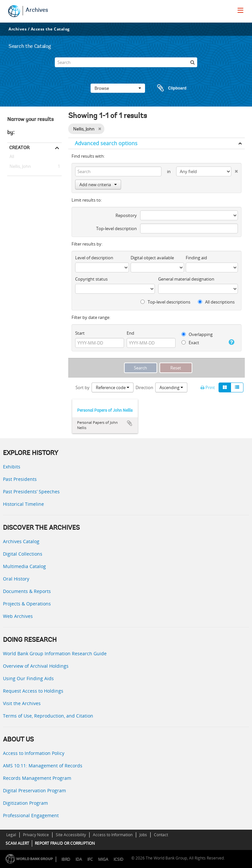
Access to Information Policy (34, 753)
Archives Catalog (21, 541)
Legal (11, 835)
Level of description (94, 258)
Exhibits (12, 467)
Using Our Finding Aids (28, 678)
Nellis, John (19, 167)
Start (80, 333)
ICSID (118, 859)
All (12, 158)
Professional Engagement (31, 815)
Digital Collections (23, 554)
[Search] (126, 62)
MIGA (103, 859)
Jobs (143, 835)
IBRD (66, 859)
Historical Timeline (23, 504)
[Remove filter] (100, 129)
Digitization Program (25, 803)
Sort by (83, 387)
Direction (144, 387)
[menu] (241, 10)
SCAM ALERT (17, 843)
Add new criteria (98, 185)
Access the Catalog (50, 29)
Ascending (171, 387)
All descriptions (216, 302)
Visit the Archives (22, 703)
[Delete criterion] (235, 170)
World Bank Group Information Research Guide (55, 653)
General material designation (186, 279)
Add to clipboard (130, 423)
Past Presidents (20, 479)
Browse (118, 88)
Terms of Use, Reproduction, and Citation (48, 716)
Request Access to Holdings (33, 691)
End (130, 333)
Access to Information (113, 835)
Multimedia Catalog (24, 566)
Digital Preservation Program (34, 790)
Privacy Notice (36, 835)
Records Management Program (37, 778)
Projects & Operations (27, 604)
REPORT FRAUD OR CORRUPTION (65, 843)
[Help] (231, 342)
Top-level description (116, 228)
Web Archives (18, 616)
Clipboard (169, 88)
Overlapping (197, 334)
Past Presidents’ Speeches (31, 492)
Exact (190, 343)
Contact (161, 835)
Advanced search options (106, 143)
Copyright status (91, 279)
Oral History (16, 579)
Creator (19, 148)
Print (208, 387)
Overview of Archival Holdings (36, 666)
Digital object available (152, 258)
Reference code (113, 387)
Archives (37, 10)
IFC (90, 859)
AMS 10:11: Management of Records (43, 766)
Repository (126, 215)
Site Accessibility (71, 835)
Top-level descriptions (165, 302)
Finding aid (196, 258)
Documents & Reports (27, 591)
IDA (79, 859)
